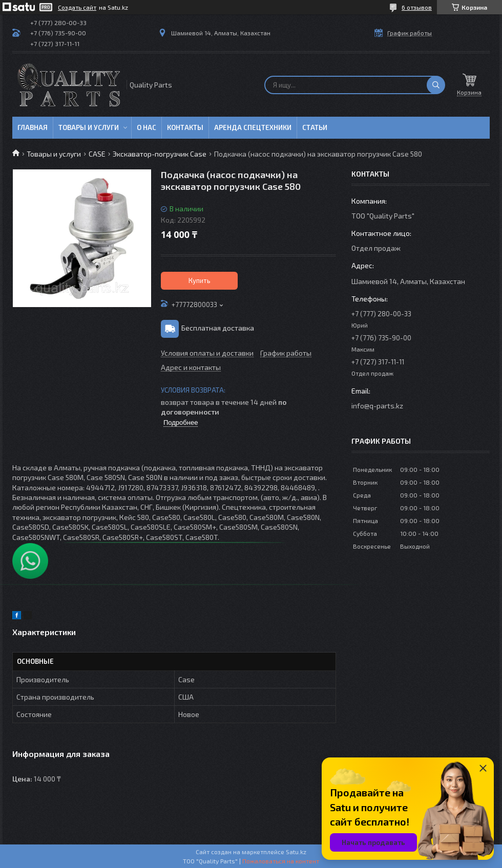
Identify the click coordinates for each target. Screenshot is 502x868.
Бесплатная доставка (218, 328)
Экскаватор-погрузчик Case (160, 154)
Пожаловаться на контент (281, 861)
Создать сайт (77, 7)
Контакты (185, 127)
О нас (147, 127)
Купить (200, 280)
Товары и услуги (89, 127)
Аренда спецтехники (253, 127)
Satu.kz (296, 852)
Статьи (315, 127)
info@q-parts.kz (377, 406)
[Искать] (436, 85)
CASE (97, 154)
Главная (33, 127)
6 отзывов (417, 7)
